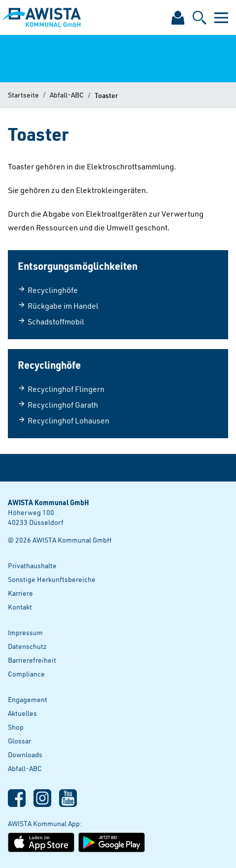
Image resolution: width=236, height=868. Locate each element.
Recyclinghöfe (48, 290)
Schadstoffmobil (51, 321)
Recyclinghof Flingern (61, 389)
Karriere (20, 593)
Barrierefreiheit (32, 660)
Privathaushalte (32, 565)
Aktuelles (22, 713)
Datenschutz (27, 646)
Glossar (19, 741)
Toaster (106, 95)
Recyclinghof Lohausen (64, 420)
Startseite (23, 95)
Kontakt (20, 607)
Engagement (28, 699)
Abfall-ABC (67, 95)
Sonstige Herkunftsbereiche (52, 579)
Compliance (26, 674)
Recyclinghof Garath (58, 405)
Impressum (25, 632)
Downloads (25, 755)
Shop (16, 727)
